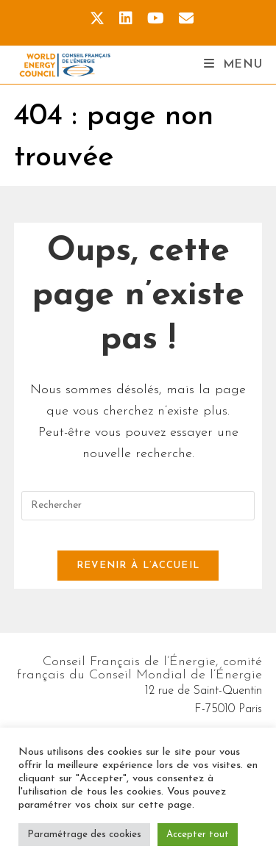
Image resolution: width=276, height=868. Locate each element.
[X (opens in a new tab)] (97, 19)
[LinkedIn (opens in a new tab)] (126, 19)
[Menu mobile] (233, 65)
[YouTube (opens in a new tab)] (156, 19)
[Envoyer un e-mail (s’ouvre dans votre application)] (183, 19)
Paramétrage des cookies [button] (84, 835)
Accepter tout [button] (198, 835)
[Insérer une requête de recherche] (138, 506)
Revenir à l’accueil (138, 566)
